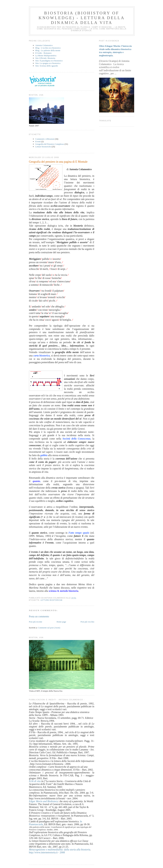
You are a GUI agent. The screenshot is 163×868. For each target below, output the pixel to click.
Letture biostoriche (43, 147)
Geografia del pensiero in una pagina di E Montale (58, 162)
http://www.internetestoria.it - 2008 (47, 852)
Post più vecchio (87, 622)
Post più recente (36, 622)
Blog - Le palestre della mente (48, 50)
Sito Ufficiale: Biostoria (45, 58)
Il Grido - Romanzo (43, 53)
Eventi (38, 141)
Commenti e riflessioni (45, 139)
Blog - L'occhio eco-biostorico (48, 48)
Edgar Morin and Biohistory (44, 801)
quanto (36, 481)
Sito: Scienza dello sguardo (47, 66)
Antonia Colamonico (44, 45)
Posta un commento (39, 616)
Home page (61, 622)
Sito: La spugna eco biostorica (48, 63)
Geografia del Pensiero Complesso (50, 144)
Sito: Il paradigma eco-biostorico (49, 61)
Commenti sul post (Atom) (49, 628)
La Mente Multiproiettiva (46, 56)
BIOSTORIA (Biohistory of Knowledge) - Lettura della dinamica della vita (82, 18)
